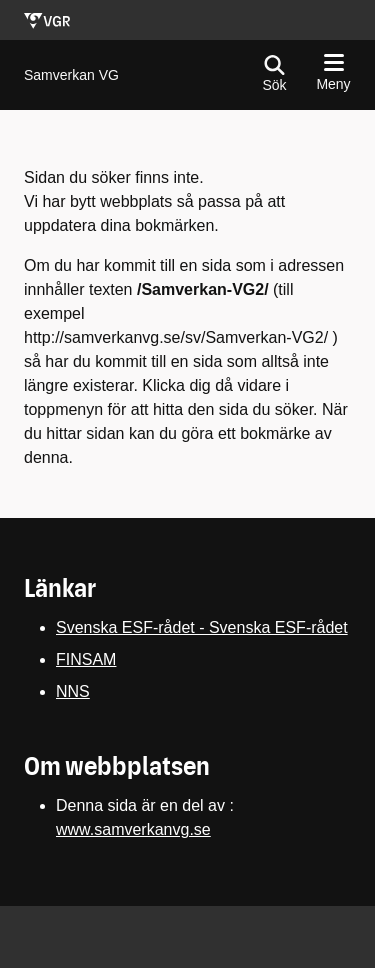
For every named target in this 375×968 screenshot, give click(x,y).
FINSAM (86, 659)
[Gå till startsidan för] (71, 75)
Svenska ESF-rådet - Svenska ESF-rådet (202, 627)
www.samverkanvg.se (133, 829)
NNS (73, 691)
